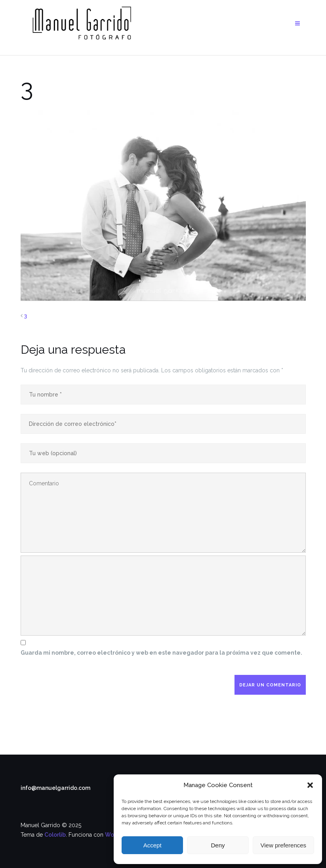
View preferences (284, 845)
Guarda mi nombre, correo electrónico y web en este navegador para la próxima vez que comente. (161, 653)
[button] (310, 785)
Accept (153, 845)
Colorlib (55, 835)
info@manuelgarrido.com (55, 788)
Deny (218, 845)
